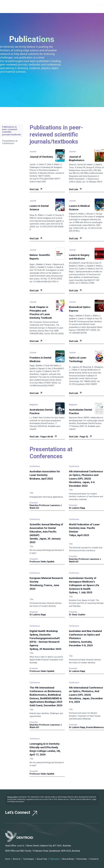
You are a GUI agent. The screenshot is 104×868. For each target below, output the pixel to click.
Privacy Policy (12, 797)
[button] (101, 8)
